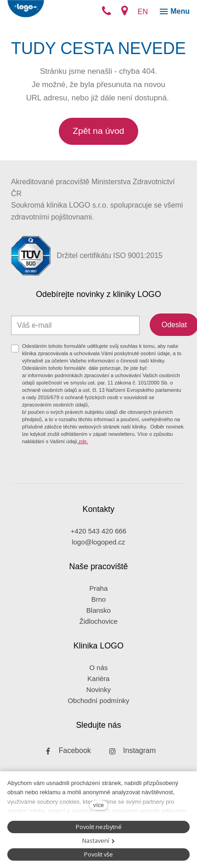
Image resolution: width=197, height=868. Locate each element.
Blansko (98, 610)
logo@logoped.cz (98, 542)
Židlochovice (98, 621)
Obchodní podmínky (98, 700)
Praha (98, 588)
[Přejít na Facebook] (66, 751)
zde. (83, 441)
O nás (98, 667)
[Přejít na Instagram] (131, 751)
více (98, 805)
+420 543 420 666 (98, 531)
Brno (99, 599)
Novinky (98, 689)
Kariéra (98, 678)
